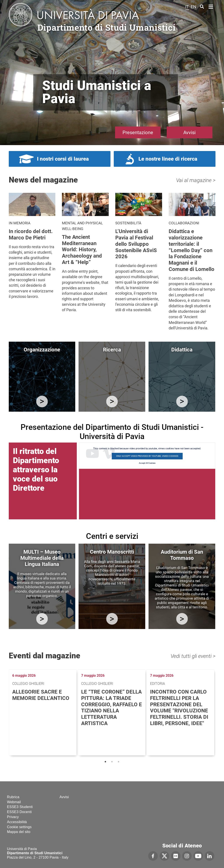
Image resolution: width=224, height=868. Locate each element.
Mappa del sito (19, 832)
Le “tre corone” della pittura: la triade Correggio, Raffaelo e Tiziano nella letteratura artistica (112, 708)
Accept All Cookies (147, 463)
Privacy (13, 817)
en (193, 7)
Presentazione (138, 133)
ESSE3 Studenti (20, 807)
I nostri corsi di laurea (63, 159)
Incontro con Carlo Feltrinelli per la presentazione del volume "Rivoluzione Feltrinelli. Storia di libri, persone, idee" (179, 708)
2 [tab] (112, 762)
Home (211, 6)
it (187, 7)
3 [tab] (119, 762)
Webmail (14, 802)
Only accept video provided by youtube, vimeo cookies (147, 456)
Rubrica (13, 797)
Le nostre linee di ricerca (168, 159)
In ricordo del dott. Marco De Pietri (31, 235)
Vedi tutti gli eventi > (193, 656)
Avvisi (189, 133)
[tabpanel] (43, 712)
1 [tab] (105, 762)
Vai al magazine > (196, 180)
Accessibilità (17, 822)
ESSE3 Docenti (19, 812)
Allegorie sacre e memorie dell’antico (41, 695)
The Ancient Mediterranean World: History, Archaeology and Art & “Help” (82, 250)
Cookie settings (19, 827)
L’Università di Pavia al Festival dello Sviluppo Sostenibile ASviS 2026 (136, 244)
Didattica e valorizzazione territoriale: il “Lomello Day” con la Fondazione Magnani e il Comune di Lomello (192, 250)
